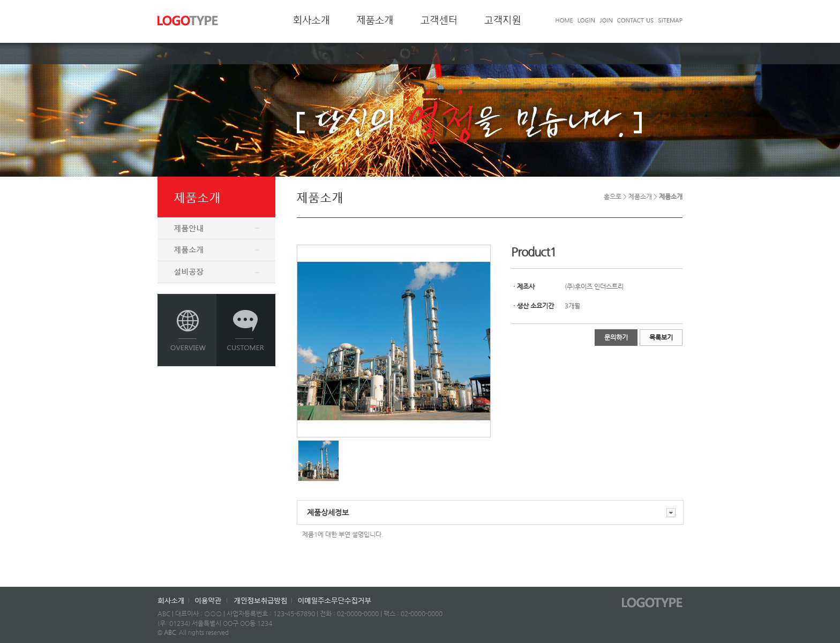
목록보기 (661, 337)
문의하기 (616, 337)
